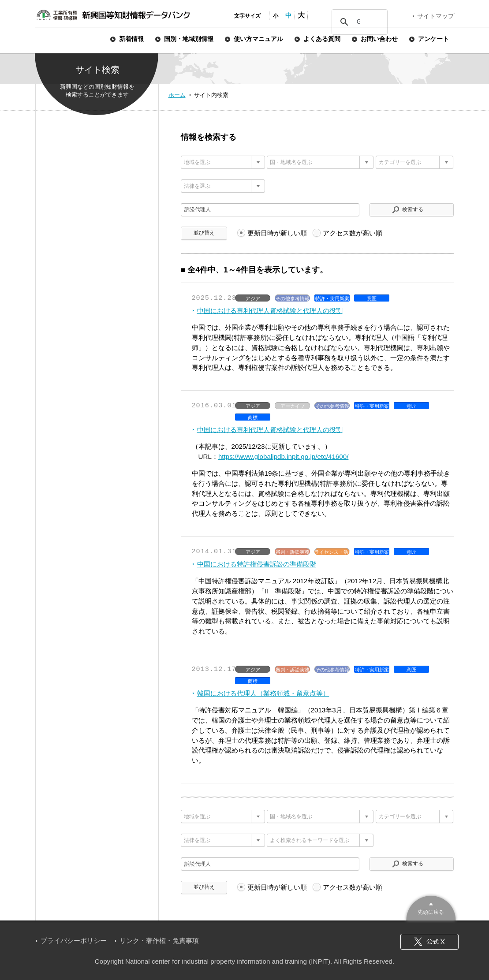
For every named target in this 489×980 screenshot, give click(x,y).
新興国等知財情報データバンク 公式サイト (113, 15)
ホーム (177, 95)
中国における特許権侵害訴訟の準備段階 (257, 564)
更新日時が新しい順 (277, 233)
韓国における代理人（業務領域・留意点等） (263, 693)
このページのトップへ (431, 907)
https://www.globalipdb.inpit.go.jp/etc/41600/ (284, 456)
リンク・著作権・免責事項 (159, 941)
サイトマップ (436, 16)
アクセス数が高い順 (353, 233)
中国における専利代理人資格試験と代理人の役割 (270, 311)
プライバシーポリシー (74, 941)
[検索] (358, 22)
